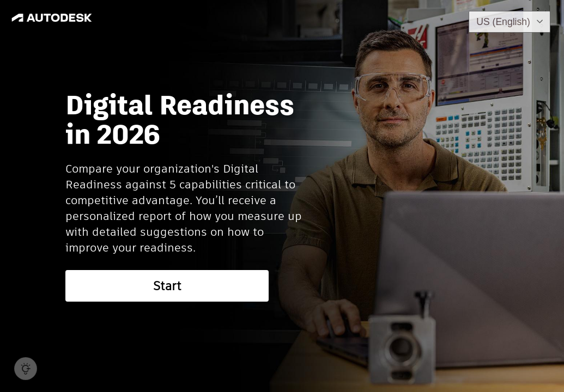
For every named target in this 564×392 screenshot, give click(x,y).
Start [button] (167, 286)
